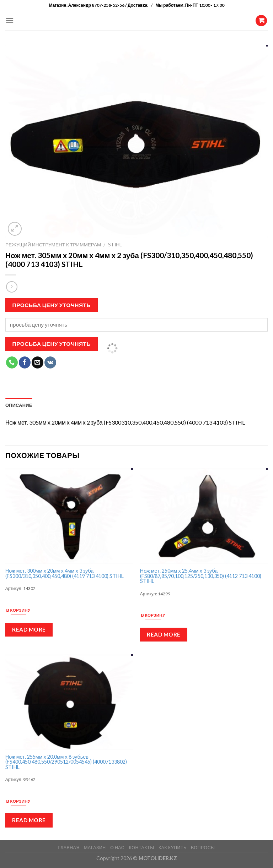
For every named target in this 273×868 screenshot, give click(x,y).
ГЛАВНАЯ (69, 848)
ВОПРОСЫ (203, 848)
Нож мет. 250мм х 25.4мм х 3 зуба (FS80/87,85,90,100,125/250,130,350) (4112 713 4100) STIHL (201, 576)
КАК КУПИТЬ (173, 848)
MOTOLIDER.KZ (158, 858)
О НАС (117, 848)
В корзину (18, 610)
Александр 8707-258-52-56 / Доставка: (109, 5)
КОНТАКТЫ (142, 848)
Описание (19, 405)
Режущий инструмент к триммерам (53, 245)
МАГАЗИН (95, 848)
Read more (29, 629)
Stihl (115, 245)
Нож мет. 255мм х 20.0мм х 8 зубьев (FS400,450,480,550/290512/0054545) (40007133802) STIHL (66, 762)
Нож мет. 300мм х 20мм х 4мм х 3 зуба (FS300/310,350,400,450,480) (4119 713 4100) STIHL (65, 574)
